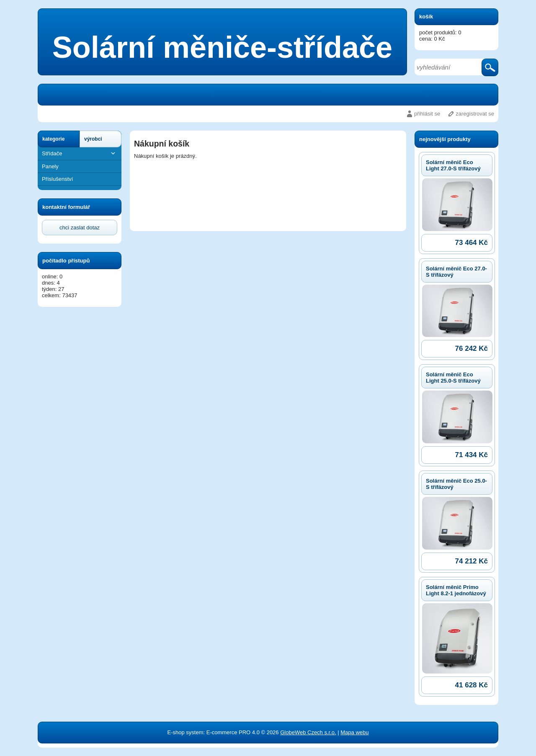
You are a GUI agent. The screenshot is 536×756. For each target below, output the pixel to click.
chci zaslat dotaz (80, 228)
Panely (50, 166)
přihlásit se (427, 114)
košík (426, 17)
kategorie (53, 139)
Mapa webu (354, 732)
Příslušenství (57, 179)
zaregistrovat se (475, 114)
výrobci (93, 139)
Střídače (80, 153)
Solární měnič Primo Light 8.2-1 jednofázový (456, 590)
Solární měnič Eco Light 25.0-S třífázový (453, 378)
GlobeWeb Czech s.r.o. (308, 732)
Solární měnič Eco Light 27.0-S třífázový (453, 165)
